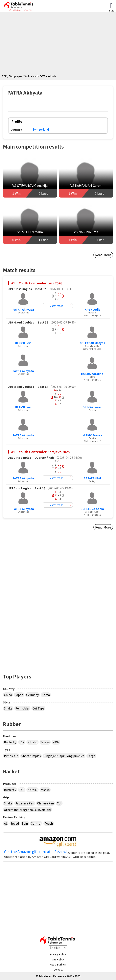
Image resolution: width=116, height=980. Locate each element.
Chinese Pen (45, 803)
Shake (8, 708)
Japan (19, 695)
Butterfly (10, 742)
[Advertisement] (59, 44)
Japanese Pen (25, 803)
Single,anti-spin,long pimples (64, 756)
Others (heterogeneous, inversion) (28, 810)
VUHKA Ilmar (92, 407)
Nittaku (32, 742)
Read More (103, 255)
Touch (49, 823)
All (6, 823)
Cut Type (38, 708)
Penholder (22, 708)
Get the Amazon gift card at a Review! (36, 852)
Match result (56, 306)
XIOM (56, 742)
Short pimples (31, 756)
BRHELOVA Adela (92, 509)
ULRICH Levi (23, 343)
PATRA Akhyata (23, 309)
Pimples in (11, 756)
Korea (46, 695)
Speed (15, 823)
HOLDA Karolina (92, 374)
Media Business (58, 964)
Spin (25, 823)
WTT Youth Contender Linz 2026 (36, 283)
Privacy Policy (58, 954)
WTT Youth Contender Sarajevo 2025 (40, 452)
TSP (22, 742)
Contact (58, 969)
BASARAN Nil (92, 478)
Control (36, 823)
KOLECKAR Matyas (92, 343)
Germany (32, 695)
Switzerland (41, 129)
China (8, 695)
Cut (59, 803)
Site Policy (58, 959)
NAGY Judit (92, 309)
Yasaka (45, 742)
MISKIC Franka (92, 435)
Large (91, 756)
